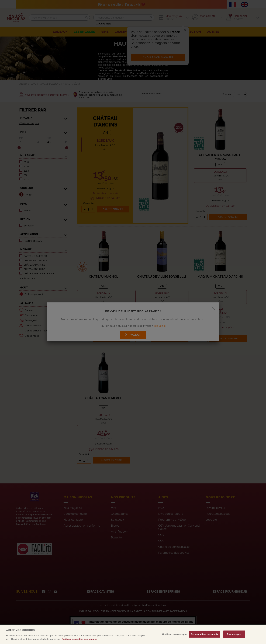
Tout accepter (234, 640)
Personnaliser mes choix (205, 640)
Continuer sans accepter (175, 640)
